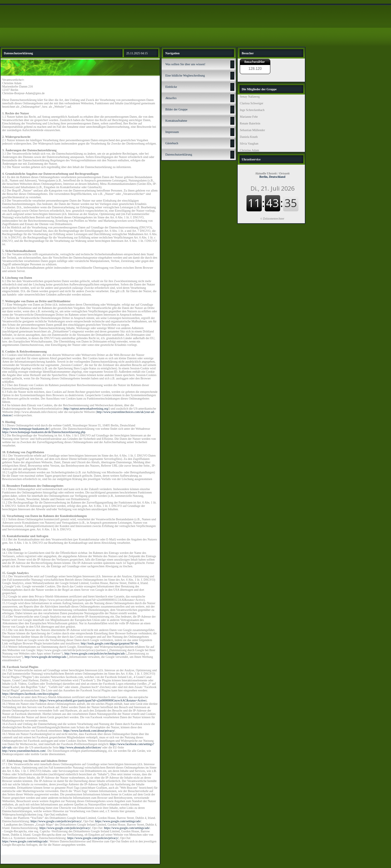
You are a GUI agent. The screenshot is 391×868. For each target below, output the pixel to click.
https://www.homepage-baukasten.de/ (26, 429)
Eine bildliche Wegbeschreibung (185, 75)
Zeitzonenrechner (274, 219)
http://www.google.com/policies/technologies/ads (95, 653)
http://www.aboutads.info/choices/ (80, 747)
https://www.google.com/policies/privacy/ (56, 821)
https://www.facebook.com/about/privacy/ (89, 731)
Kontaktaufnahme (176, 121)
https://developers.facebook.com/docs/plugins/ (31, 694)
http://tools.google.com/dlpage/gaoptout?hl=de (110, 643)
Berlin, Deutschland (272, 175)
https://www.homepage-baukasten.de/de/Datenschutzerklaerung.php (44, 432)
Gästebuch (172, 143)
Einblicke (171, 87)
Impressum (172, 132)
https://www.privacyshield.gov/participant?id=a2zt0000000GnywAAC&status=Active (93, 700)
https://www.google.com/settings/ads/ (118, 821)
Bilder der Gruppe (176, 109)
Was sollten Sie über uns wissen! (185, 64)
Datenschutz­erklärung (179, 154)
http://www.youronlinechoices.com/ (24, 751)
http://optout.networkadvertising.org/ (86, 409)
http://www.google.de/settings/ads (46, 657)
